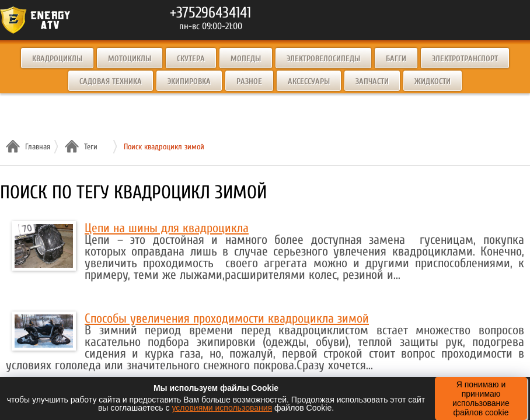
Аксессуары (309, 81)
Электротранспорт (465, 59)
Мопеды (246, 59)
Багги (396, 59)
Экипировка (189, 81)
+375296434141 (210, 13)
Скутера (191, 59)
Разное (249, 81)
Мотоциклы (130, 59)
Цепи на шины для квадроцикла (167, 228)
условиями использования (222, 408)
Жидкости (433, 81)
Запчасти (372, 81)
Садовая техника (111, 81)
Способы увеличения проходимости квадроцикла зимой (227, 318)
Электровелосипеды (323, 59)
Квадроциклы (57, 59)
